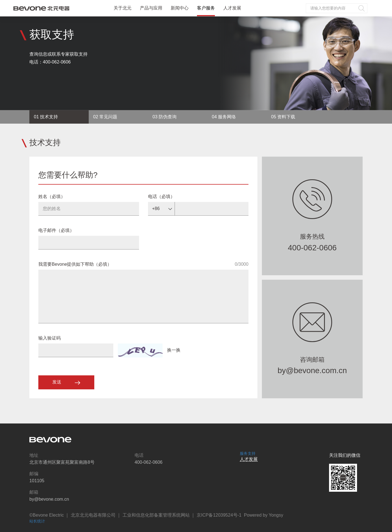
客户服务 (206, 8)
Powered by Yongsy (264, 515)
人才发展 (232, 8)
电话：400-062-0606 (50, 62)
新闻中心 (180, 8)
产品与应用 (151, 8)
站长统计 (37, 521)
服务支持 (248, 453)
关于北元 (123, 8)
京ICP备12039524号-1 (219, 515)
